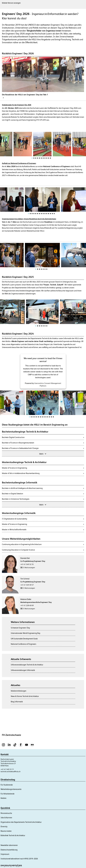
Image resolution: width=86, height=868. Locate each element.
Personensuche (6, 813)
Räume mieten (6, 831)
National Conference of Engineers (23, 644)
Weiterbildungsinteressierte (11, 789)
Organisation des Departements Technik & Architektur (21, 822)
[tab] (32, 158)
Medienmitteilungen (19, 691)
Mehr (43, 454)
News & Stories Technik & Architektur (25, 696)
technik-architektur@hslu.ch (11, 772)
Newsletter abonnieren (9, 845)
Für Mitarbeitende (7, 794)
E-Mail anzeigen (29, 567)
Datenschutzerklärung (9, 850)
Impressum (5, 854)
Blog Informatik (17, 702)
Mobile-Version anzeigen (11, 3)
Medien (3, 798)
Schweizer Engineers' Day (20, 628)
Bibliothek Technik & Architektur (13, 835)
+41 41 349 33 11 (7, 769)
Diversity (4, 826)
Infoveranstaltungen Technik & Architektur (27, 665)
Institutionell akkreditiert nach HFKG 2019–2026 (19, 859)
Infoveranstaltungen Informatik (23, 670)
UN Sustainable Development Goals (24, 639)
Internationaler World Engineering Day (26, 633)
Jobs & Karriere (6, 818)
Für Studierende (7, 785)
